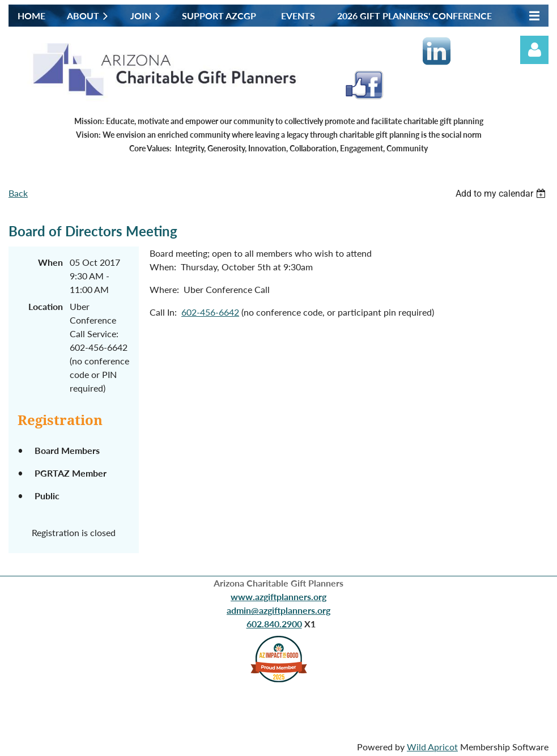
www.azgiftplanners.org (278, 596)
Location (46, 306)
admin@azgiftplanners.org (278, 610)
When (50, 262)
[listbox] (502, 194)
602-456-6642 (210, 312)
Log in (534, 50)
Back (18, 193)
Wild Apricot (432, 747)
